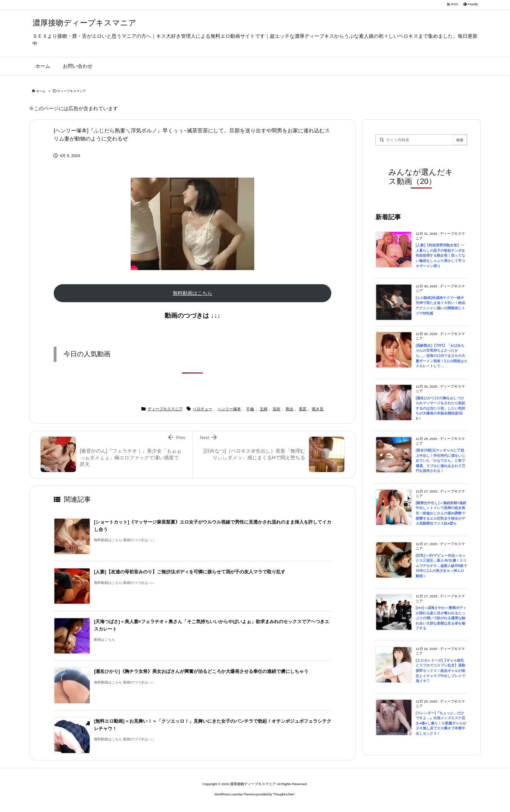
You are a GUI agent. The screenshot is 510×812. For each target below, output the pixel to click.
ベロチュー (203, 409)
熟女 (290, 409)
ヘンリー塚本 (229, 409)
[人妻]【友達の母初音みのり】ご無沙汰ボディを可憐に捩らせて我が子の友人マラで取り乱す (190, 572)
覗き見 (318, 409)
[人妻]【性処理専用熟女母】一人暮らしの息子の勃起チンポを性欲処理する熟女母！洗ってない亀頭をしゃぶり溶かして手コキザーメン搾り (440, 255)
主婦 (263, 409)
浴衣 (277, 409)
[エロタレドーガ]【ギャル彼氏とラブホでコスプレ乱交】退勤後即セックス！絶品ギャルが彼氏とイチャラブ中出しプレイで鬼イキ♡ (440, 671)
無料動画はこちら (192, 293)
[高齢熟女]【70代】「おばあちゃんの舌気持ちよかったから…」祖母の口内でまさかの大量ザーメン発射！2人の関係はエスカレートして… (441, 356)
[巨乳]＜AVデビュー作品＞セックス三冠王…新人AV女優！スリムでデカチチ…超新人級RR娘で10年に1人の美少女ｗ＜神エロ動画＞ (441, 566)
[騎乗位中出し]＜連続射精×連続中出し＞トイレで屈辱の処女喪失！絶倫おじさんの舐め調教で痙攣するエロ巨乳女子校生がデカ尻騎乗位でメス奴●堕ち (441, 513)
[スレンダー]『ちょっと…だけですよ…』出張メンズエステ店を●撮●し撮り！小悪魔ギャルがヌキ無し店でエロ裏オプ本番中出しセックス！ (441, 723)
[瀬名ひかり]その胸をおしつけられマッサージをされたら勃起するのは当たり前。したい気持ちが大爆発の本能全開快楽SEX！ (440, 408)
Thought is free (284, 794)
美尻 (303, 409)
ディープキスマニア (72, 91)
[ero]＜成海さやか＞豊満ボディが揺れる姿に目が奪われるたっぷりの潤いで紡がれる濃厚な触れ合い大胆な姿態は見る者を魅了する (441, 618)
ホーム (41, 91)
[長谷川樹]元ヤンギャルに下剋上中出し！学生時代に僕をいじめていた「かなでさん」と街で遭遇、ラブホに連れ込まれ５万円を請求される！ (440, 461)
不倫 (250, 409)
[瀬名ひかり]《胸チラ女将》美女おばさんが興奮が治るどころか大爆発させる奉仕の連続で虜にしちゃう (201, 671)
